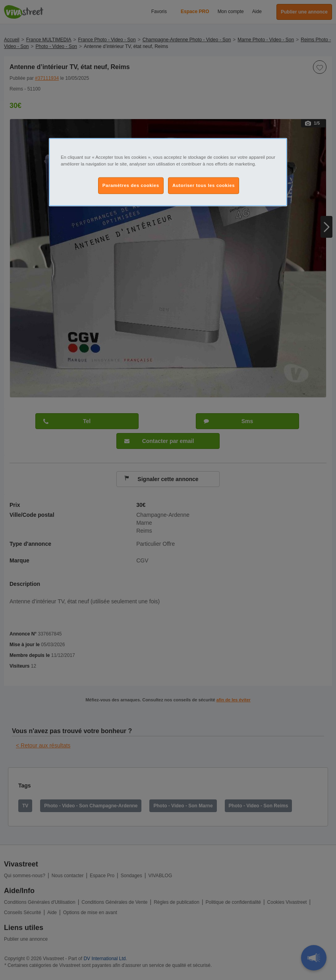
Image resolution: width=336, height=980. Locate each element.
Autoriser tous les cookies (204, 185)
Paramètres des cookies (131, 185)
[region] (168, 172)
